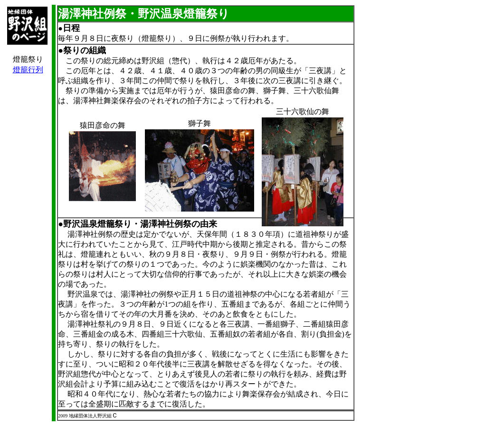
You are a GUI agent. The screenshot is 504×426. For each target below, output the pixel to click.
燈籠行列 (28, 70)
